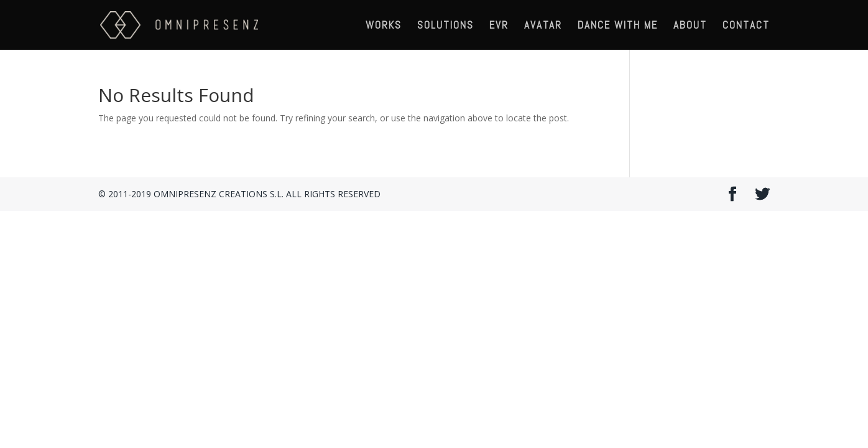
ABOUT (690, 26)
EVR (499, 26)
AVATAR (543, 26)
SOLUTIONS (446, 26)
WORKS (384, 26)
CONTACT (746, 26)
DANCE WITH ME (618, 26)
